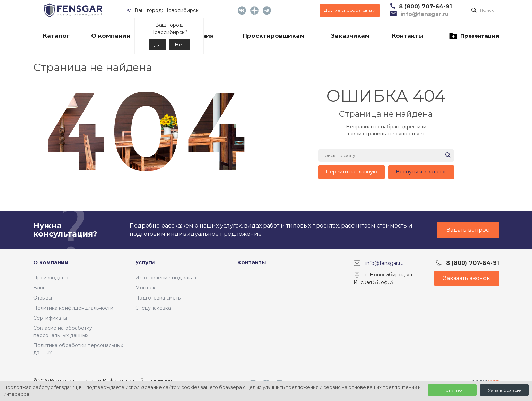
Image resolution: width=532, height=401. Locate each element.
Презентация (474, 36)
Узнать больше (504, 390)
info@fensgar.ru (385, 263)
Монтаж (145, 288)
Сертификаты (50, 318)
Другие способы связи (350, 10)
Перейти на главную (351, 172)
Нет (180, 45)
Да (157, 45)
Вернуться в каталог (421, 172)
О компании (51, 262)
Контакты (252, 262)
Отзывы (43, 298)
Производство (51, 278)
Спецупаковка (153, 308)
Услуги (145, 262)
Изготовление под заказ (166, 278)
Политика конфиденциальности (73, 308)
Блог (39, 288)
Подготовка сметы (158, 298)
